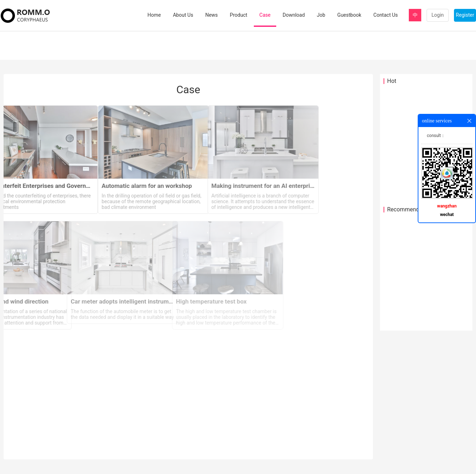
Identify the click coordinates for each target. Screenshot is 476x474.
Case (265, 15)
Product (239, 15)
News (211, 15)
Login (438, 15)
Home (154, 15)
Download (294, 15)
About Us (183, 15)
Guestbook (349, 15)
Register (465, 15)
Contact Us (386, 15)
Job (321, 15)
